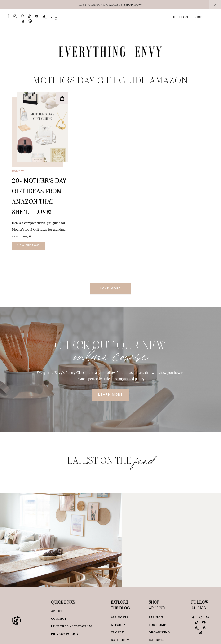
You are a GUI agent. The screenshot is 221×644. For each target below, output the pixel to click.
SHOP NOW (133, 5)
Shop (198, 17)
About (57, 611)
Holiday (18, 171)
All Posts (120, 617)
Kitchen (119, 625)
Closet (117, 632)
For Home (157, 625)
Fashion (156, 617)
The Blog (180, 17)
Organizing (159, 632)
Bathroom (120, 640)
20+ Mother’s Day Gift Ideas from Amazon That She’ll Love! (39, 196)
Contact (59, 619)
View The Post (28, 245)
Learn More (111, 395)
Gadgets (156, 640)
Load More (110, 289)
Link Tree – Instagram (72, 626)
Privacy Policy (65, 634)
